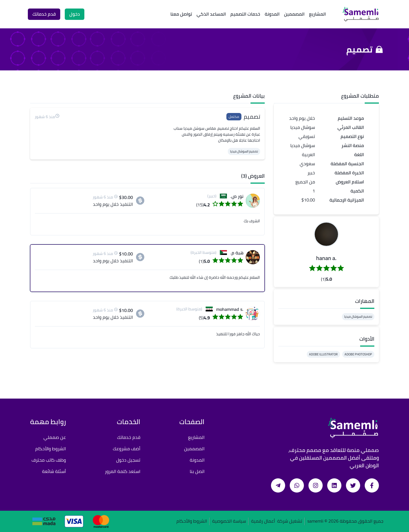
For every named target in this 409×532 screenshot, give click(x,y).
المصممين (294, 14)
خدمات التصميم (245, 14)
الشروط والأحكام (51, 449)
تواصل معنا (181, 14)
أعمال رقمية (263, 521)
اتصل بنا (197, 471)
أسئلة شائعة (54, 471)
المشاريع (317, 14)
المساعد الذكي (211, 14)
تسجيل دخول (128, 460)
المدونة (272, 14)
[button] (326, 234)
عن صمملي (55, 437)
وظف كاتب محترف (49, 460)
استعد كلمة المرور (123, 471)
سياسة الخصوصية (229, 521)
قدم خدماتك (129, 437)
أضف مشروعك (127, 449)
